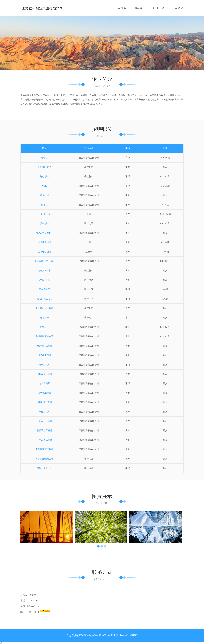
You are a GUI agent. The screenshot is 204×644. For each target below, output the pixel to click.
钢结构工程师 (44, 355)
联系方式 (159, 8)
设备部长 (44, 224)
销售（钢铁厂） (44, 468)
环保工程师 (44, 412)
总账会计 (44, 327)
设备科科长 (44, 280)
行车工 (44, 205)
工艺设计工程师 (44, 421)
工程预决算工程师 (44, 449)
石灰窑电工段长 (44, 299)
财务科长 (44, 318)
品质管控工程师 (44, 431)
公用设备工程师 (44, 440)
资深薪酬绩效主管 (44, 336)
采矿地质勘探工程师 (44, 261)
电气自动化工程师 (44, 308)
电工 (44, 186)
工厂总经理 (44, 214)
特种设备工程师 (44, 374)
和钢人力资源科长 (44, 233)
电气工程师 (44, 365)
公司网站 (178, 8)
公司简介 (121, 8)
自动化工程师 (44, 393)
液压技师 (44, 195)
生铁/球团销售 (44, 167)
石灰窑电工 (44, 289)
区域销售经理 (44, 242)
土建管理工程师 (44, 346)
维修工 (44, 158)
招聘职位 (140, 8)
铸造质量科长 (44, 271)
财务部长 (44, 176)
